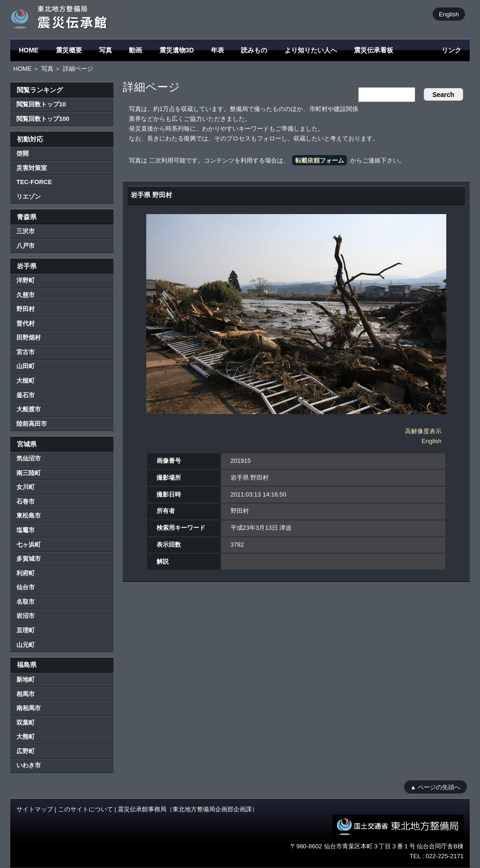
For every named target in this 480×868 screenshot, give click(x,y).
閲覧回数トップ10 (41, 104)
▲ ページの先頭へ (435, 787)
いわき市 (29, 765)
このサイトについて (86, 809)
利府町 (26, 573)
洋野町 (26, 280)
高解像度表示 (423, 431)
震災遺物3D (177, 50)
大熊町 (26, 737)
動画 (135, 50)
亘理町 (26, 630)
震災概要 (69, 50)
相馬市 (26, 694)
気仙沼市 (29, 458)
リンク (451, 50)
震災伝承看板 (374, 50)
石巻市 (26, 501)
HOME (29, 50)
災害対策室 (32, 168)
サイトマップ (35, 809)
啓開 (22, 153)
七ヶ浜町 (29, 545)
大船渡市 (29, 409)
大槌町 (26, 381)
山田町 (26, 366)
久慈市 (26, 295)
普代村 (26, 323)
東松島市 (29, 516)
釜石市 (26, 395)
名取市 (26, 602)
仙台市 (26, 587)
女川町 (26, 487)
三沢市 (26, 231)
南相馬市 (29, 708)
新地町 (26, 679)
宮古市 (26, 352)
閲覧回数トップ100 (43, 119)
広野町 (26, 751)
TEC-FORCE (34, 182)
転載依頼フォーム (320, 160)
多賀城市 (29, 559)
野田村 (26, 309)
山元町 (26, 645)
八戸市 (26, 246)
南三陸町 (29, 473)
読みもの (254, 50)
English (449, 14)
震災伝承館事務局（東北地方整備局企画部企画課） (188, 809)
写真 (105, 50)
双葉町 (26, 723)
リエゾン (29, 197)
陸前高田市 (32, 424)
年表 (217, 50)
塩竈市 (26, 530)
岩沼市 (26, 616)
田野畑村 (29, 338)
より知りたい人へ (311, 50)
